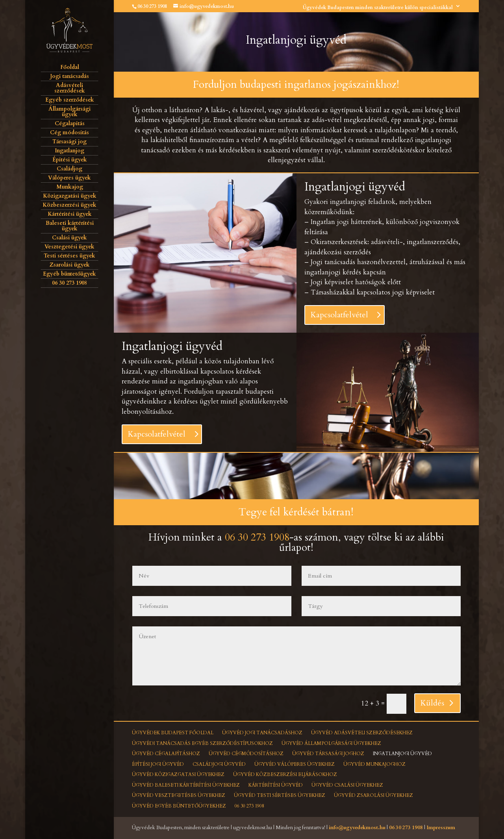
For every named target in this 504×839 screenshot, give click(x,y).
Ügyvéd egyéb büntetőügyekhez (179, 806)
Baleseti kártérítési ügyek (70, 226)
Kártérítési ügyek (70, 214)
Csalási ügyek (69, 238)
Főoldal (70, 67)
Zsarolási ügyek (70, 265)
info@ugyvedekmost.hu (357, 828)
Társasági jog (69, 142)
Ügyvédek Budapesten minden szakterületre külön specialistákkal (378, 7)
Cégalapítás (70, 123)
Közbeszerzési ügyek (69, 205)
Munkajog (70, 187)
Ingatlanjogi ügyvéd (402, 754)
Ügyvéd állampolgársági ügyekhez (331, 743)
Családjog (69, 169)
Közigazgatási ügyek (70, 196)
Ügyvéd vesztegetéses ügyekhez (179, 795)
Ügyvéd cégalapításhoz (166, 754)
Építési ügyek (70, 160)
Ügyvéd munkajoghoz (374, 764)
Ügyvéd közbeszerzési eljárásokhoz (285, 774)
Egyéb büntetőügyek (69, 274)
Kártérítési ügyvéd (276, 785)
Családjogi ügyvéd (219, 764)
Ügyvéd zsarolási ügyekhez (373, 795)
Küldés (432, 703)
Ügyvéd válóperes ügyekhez (295, 764)
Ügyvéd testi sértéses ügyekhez (280, 795)
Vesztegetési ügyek (69, 247)
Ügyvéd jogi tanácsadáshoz (262, 733)
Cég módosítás (69, 132)
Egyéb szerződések (70, 100)
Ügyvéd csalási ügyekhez (347, 785)
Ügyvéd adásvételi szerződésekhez (362, 733)
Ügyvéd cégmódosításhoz (246, 754)
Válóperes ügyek (69, 178)
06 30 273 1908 (152, 6)
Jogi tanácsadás (69, 76)
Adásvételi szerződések (70, 88)
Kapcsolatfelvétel (339, 315)
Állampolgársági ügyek (69, 112)
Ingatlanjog (69, 151)
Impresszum (441, 828)
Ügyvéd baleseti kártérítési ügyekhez (186, 785)
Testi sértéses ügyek (69, 256)
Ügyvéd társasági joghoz (328, 754)
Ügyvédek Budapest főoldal (173, 733)
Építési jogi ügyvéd (158, 764)
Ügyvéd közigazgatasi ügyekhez (178, 774)
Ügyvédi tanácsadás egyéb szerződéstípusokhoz (202, 743)
